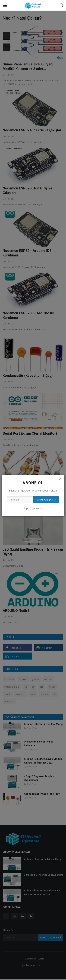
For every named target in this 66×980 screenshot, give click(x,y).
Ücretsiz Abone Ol (46, 500)
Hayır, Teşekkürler (33, 508)
